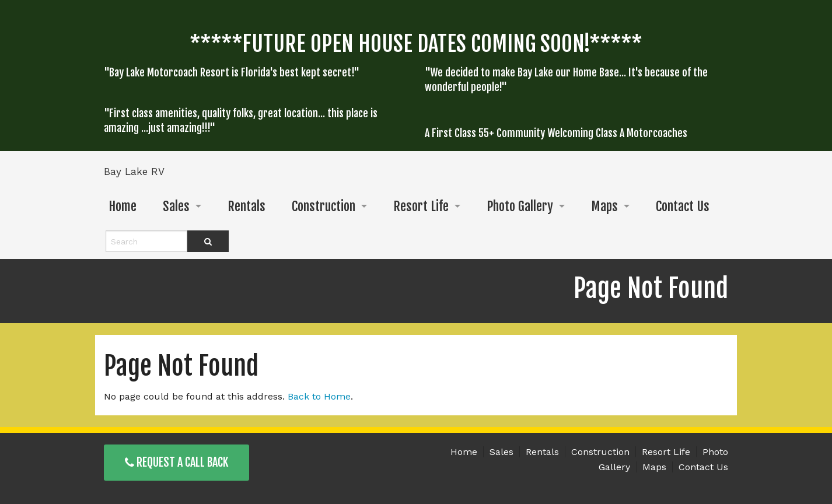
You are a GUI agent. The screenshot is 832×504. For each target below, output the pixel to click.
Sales (176, 206)
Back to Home (319, 396)
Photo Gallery (520, 206)
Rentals (247, 206)
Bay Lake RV (134, 171)
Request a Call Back (176, 462)
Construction (324, 206)
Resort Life (421, 206)
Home (123, 206)
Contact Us (683, 206)
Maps (604, 206)
